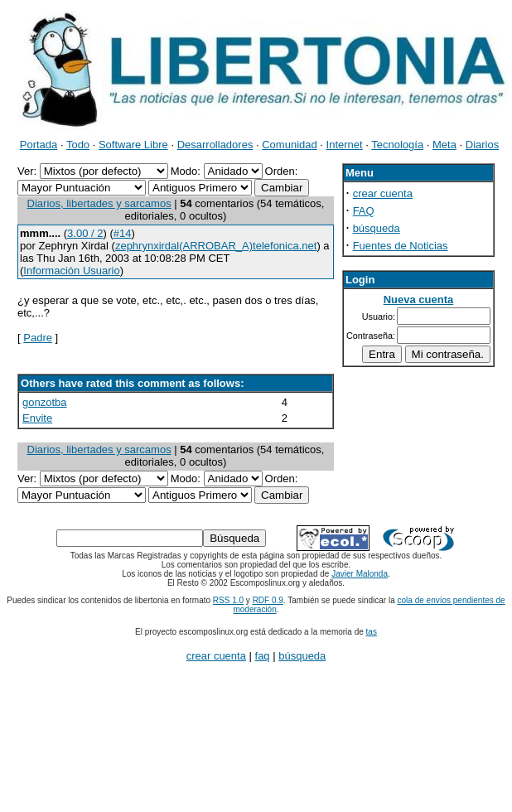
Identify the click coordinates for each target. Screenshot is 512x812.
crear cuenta (383, 193)
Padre (38, 338)
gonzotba (45, 402)
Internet (345, 145)
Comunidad (290, 145)
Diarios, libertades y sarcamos (99, 203)
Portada (39, 145)
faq (263, 656)
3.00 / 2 (85, 233)
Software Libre (133, 145)
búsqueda (377, 228)
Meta (444, 145)
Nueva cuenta (419, 300)
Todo (78, 145)
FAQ (364, 211)
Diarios (482, 145)
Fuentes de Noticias (401, 246)
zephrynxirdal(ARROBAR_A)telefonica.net (216, 246)
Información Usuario (71, 271)
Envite (37, 418)
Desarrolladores (215, 145)
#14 (123, 233)
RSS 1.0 (228, 600)
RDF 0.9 (268, 600)
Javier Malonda (360, 574)
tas (372, 632)
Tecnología (397, 145)
